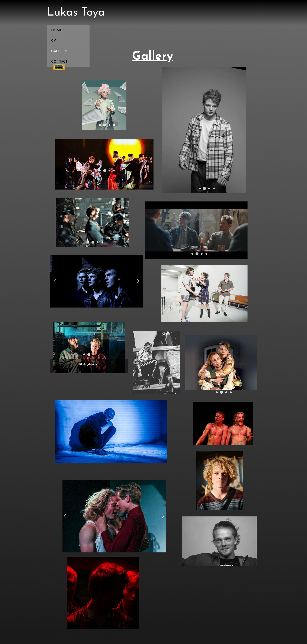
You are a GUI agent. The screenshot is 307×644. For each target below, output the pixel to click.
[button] (100, 125)
